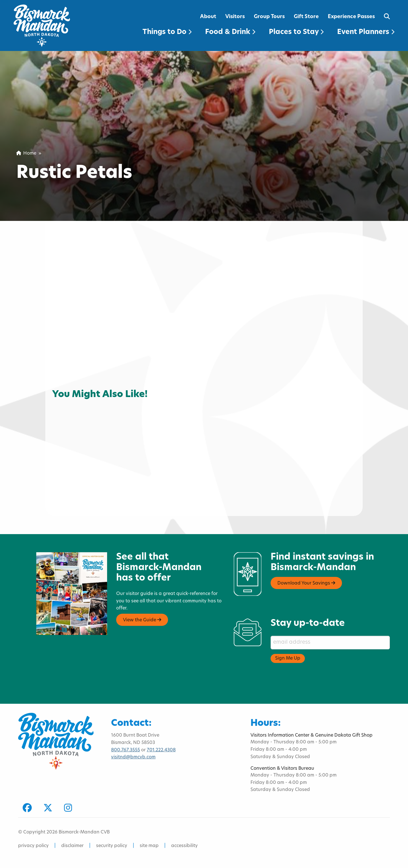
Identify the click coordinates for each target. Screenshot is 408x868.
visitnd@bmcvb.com (133, 757)
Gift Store (306, 17)
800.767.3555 (126, 750)
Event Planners (366, 32)
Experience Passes (351, 17)
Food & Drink (230, 32)
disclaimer (72, 846)
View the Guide (142, 620)
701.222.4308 (161, 750)
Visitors (235, 17)
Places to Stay (296, 32)
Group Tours (269, 17)
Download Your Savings (306, 583)
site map (149, 846)
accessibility (184, 846)
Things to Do (167, 32)
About (208, 17)
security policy (112, 846)
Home (26, 153)
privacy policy (33, 846)
